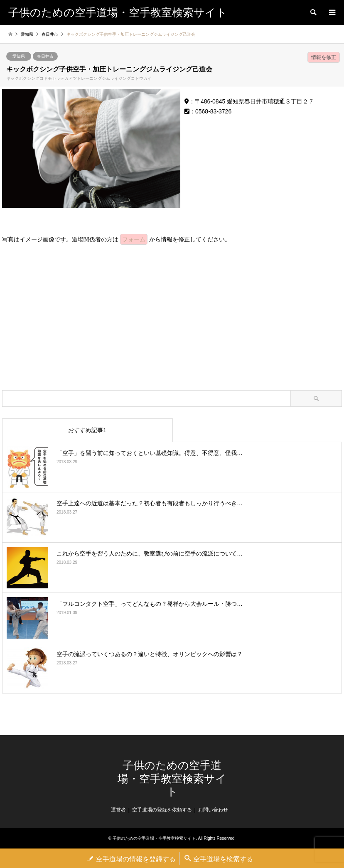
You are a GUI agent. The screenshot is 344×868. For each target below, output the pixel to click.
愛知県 (19, 56)
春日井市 (45, 56)
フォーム (134, 239)
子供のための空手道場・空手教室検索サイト (172, 778)
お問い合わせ (213, 810)
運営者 (118, 810)
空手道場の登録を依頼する (162, 810)
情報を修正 (324, 57)
